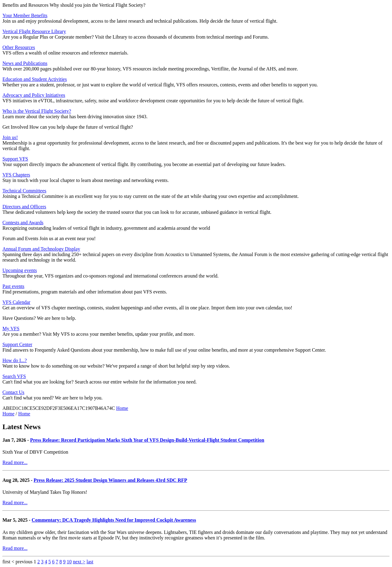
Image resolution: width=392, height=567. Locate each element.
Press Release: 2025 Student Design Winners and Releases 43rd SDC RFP (110, 480)
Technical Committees (24, 191)
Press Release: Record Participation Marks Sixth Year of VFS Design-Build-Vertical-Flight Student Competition (147, 440)
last (90, 562)
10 (69, 562)
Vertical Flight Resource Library (34, 31)
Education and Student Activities (35, 79)
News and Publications (25, 63)
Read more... (15, 462)
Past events (13, 286)
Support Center (17, 344)
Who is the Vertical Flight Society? (37, 111)
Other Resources (19, 47)
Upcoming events (20, 270)
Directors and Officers (24, 207)
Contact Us (13, 392)
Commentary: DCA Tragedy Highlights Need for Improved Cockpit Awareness (114, 520)
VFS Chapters (16, 175)
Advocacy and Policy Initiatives (34, 95)
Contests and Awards (23, 223)
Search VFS (14, 376)
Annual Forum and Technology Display (41, 249)
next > (79, 562)
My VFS (11, 329)
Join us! (10, 137)
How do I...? (15, 360)
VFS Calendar (16, 302)
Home (122, 408)
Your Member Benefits (25, 15)
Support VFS (15, 159)
